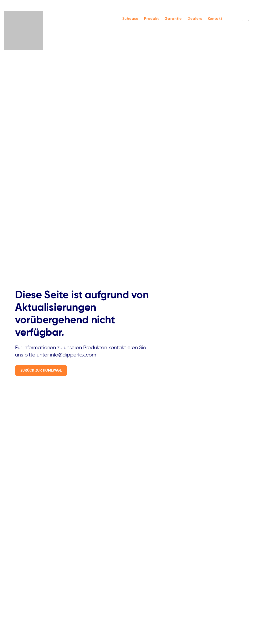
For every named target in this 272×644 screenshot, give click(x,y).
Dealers (195, 19)
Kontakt (215, 19)
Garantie (173, 19)
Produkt (151, 19)
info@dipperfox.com (73, 355)
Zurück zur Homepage (41, 371)
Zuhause (130, 19)
